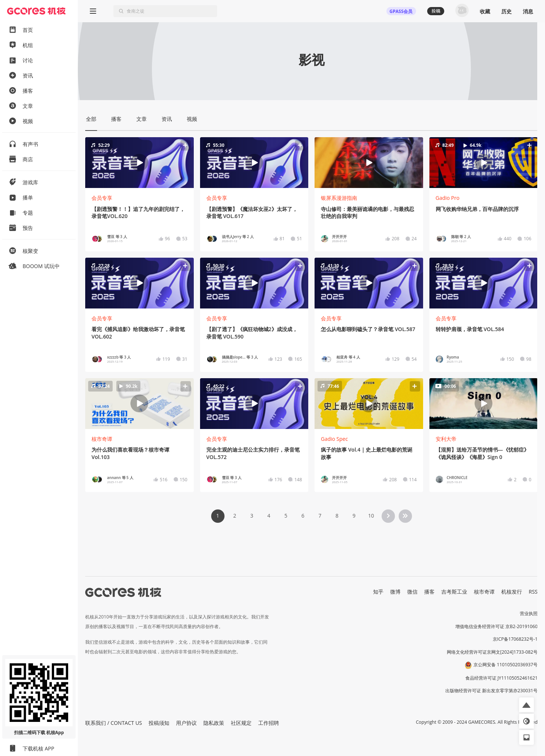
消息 (528, 11)
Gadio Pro (448, 198)
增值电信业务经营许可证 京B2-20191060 (496, 626)
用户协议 (186, 723)
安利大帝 (446, 439)
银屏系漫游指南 (339, 198)
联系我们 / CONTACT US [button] (114, 723)
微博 (395, 592)
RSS (533, 592)
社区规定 (241, 723)
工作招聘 (269, 723)
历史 (506, 11)
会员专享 (102, 198)
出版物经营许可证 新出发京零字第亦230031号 (491, 691)
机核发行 (512, 592)
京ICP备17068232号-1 (515, 639)
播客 (429, 592)
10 (371, 516)
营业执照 (529, 613)
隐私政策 (214, 723)
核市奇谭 (102, 439)
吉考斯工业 (454, 592)
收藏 (485, 11)
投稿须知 (159, 723)
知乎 (378, 592)
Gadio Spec (334, 439)
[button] (139, 163)
